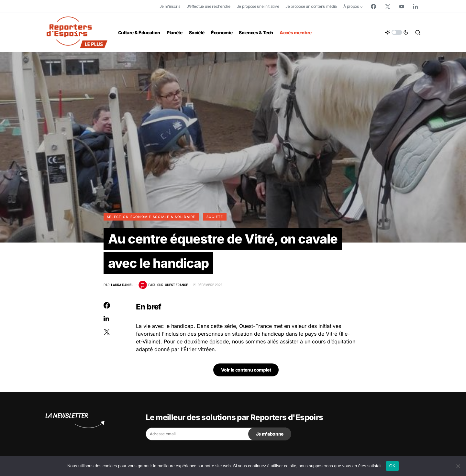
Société (215, 217)
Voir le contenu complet (246, 370)
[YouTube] (402, 6)
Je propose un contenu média (311, 6)
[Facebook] (373, 6)
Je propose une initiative (258, 6)
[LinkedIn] (416, 6)
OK (392, 466)
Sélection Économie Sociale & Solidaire (151, 217)
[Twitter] (388, 6)
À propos (351, 6)
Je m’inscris (170, 6)
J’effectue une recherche (209, 6)
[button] (397, 32)
